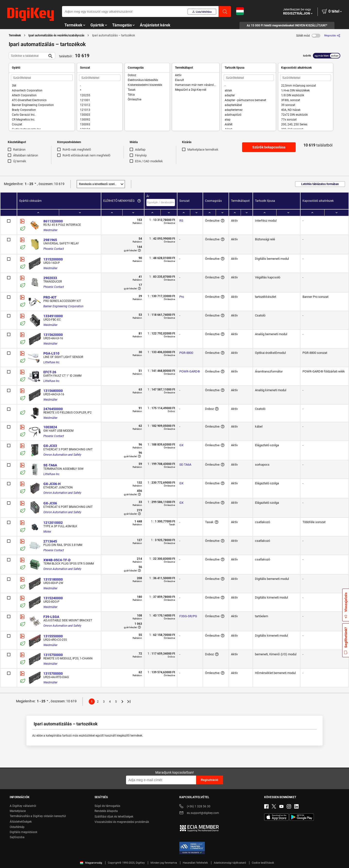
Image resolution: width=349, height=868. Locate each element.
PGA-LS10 (51, 353)
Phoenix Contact (54, 249)
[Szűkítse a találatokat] (28, 56)
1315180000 (53, 579)
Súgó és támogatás (107, 806)
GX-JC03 (50, 446)
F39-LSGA (51, 617)
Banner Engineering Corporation (63, 306)
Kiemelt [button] (102, 184)
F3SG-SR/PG (188, 616)
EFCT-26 (50, 372)
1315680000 (53, 391)
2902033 (50, 278)
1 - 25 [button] (29, 184)
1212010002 (53, 523)
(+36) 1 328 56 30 (195, 807)
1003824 (50, 427)
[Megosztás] (332, 36)
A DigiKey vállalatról (23, 806)
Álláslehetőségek (21, 822)
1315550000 (53, 636)
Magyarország (91, 863)
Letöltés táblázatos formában (320, 184)
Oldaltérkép (17, 827)
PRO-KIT (50, 297)
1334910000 (53, 316)
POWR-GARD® (190, 371)
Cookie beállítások (263, 863)
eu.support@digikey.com (199, 813)
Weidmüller (50, 230)
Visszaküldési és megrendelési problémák (122, 822)
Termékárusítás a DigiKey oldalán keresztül (38, 816)
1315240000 (53, 598)
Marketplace (18, 811)
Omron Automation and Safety (62, 455)
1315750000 (53, 655)
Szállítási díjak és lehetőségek (114, 817)
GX (181, 445)
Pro (182, 297)
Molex (47, 532)
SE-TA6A (50, 465)
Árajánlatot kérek (155, 25)
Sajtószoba (17, 837)
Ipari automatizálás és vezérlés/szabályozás (56, 35)
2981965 (50, 240)
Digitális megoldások (24, 832)
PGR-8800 (186, 353)
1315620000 (53, 335)
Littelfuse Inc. (52, 362)
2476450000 (53, 409)
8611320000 (53, 221)
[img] (31, 15)
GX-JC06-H (52, 484)
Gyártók (97, 25)
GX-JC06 (50, 503)
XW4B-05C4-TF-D (57, 560)
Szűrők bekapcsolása (269, 147)
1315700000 (53, 673)
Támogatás (122, 25)
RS (181, 221)
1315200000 (53, 259)
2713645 (50, 541)
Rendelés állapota (106, 811)
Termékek (73, 25)
